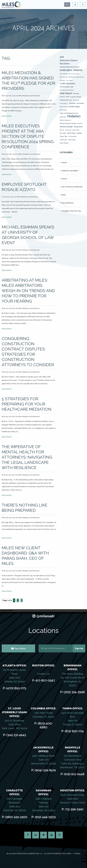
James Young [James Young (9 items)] (64, 107)
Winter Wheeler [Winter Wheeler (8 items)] (64, 143)
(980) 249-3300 (16, 817)
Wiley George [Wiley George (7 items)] (72, 140)
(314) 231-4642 (16, 735)
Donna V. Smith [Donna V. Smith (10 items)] (65, 97)
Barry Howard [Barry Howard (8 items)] (64, 74)
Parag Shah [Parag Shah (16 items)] (78, 127)
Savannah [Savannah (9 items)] (68, 130)
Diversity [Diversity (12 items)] (76, 94)
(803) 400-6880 (45, 725)
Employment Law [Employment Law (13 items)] (66, 100)
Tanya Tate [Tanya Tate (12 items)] (63, 136)
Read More (6, 116)
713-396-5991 (74, 809)
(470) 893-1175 (16, 688)
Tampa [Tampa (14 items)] (79, 133)
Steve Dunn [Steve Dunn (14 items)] (71, 133)
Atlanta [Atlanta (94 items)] (78, 70)
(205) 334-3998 (74, 692)
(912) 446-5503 (45, 817)
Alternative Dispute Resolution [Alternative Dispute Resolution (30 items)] (69, 62)
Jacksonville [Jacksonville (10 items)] (80, 103)
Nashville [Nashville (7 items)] (80, 124)
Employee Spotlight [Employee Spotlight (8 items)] (76, 97)
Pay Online (20, 649)
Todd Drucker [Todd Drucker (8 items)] (63, 140)
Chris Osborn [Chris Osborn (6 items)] (70, 80)
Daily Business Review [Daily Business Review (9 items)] (67, 90)
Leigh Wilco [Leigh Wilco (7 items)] (63, 117)
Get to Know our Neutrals (72, 187)
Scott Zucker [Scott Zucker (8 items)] (76, 130)
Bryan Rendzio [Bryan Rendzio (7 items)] (64, 77)
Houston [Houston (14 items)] (72, 103)
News (63, 195)
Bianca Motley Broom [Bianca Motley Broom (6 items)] (74, 74)
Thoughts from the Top (71, 211)
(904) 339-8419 (45, 770)
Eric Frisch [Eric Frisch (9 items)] (76, 100)
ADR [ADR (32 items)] (62, 57)
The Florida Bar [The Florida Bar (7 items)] (72, 137)
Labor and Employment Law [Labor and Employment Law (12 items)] (69, 113)
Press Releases (67, 203)
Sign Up (79, 649)
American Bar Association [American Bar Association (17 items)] (70, 67)
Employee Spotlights (70, 171)
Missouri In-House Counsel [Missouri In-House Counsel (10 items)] (68, 123)
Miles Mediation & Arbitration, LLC (28, 854)
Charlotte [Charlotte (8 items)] (62, 80)
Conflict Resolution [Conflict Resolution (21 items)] (67, 84)
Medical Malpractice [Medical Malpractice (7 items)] (65, 120)
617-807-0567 (45, 681)
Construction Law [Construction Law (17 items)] (66, 87)
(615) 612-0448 (74, 774)
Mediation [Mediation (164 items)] (74, 116)
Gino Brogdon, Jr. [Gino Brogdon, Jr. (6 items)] (64, 103)
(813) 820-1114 (74, 731)
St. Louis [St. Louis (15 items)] (63, 133)
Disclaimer (67, 854)
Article (64, 163)
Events (64, 179)
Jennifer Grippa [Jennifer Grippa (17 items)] (74, 107)
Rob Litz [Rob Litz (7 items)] (62, 130)
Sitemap (77, 854)
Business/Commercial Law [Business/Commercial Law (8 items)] (76, 77)
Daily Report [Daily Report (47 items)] (66, 93)
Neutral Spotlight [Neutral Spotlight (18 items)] (66, 127)
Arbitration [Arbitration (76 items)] (66, 70)
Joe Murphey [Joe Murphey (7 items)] (63, 110)
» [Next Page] (22, 600)
